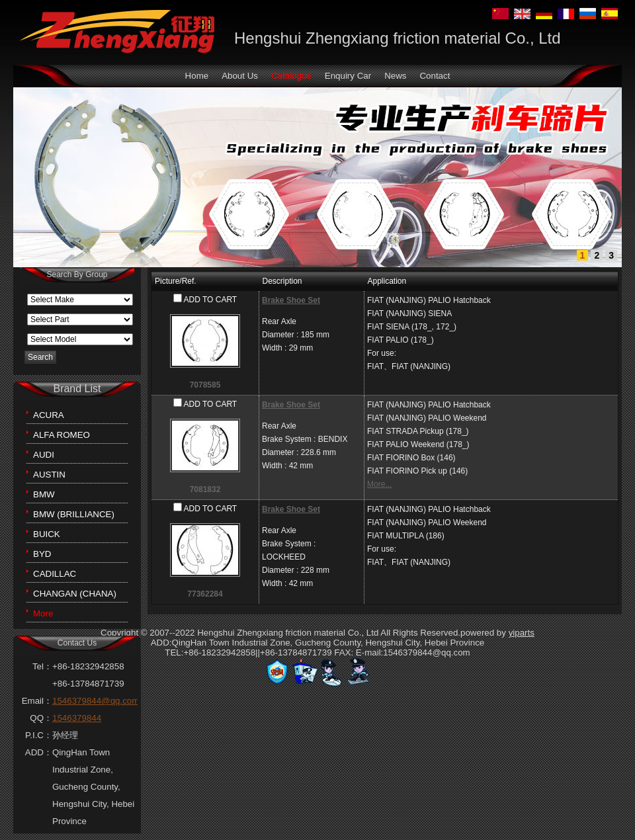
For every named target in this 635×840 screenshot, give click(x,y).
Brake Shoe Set (291, 300)
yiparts (522, 633)
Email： (37, 701)
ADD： (39, 752)
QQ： (41, 718)
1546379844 (77, 718)
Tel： (42, 666)
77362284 (205, 594)
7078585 (205, 385)
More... (379, 484)
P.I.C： (39, 735)
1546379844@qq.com (96, 701)
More (43, 613)
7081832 (205, 489)
